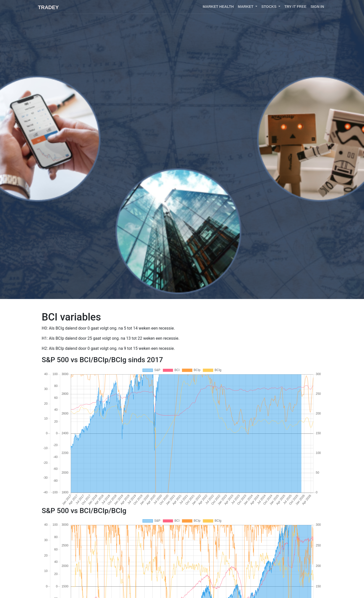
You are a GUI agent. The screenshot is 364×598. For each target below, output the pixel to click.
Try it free (295, 7)
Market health (218, 7)
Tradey (48, 7)
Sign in (317, 7)
